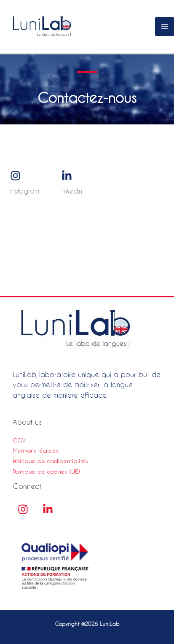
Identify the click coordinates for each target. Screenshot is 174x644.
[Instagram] (15, 176)
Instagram (24, 191)
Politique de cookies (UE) (46, 472)
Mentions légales (36, 450)
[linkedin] (48, 509)
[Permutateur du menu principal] (165, 27)
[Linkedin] (67, 176)
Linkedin (72, 191)
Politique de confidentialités (50, 461)
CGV (19, 440)
